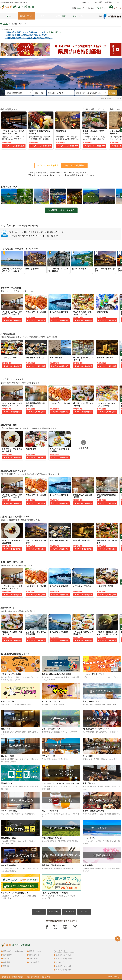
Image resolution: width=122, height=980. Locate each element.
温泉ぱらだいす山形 (63, 966)
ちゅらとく (60, 962)
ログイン (118, 2)
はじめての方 (84, 2)
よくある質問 (97, 2)
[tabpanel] (14, 131)
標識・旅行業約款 (33, 977)
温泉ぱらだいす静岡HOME (13, 951)
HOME (9, 16)
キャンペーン (78, 16)
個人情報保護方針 (17, 977)
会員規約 (7, 958)
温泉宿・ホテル (26, 16)
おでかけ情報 (61, 16)
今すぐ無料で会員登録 (74, 165)
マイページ (84, 912)
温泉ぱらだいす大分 (63, 970)
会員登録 (108, 2)
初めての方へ (8, 955)
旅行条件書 (46, 977)
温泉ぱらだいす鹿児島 (64, 959)
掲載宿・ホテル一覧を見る (63, 210)
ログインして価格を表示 (15, 146)
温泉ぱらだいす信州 (63, 955)
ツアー (43, 16)
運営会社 (5, 977)
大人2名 (60, 93)
